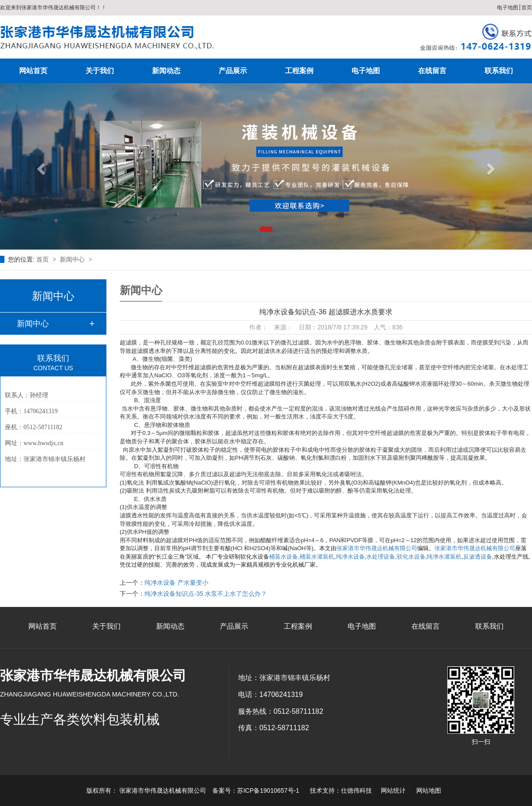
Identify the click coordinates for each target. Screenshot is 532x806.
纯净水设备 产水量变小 (176, 583)
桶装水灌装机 (317, 557)
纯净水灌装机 (444, 557)
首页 (527, 8)
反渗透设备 (478, 557)
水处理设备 (381, 557)
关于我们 (100, 71)
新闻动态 (166, 71)
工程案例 (299, 71)
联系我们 (499, 71)
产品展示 (233, 71)
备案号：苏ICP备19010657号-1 (256, 790)
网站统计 (393, 790)
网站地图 (429, 790)
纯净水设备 (350, 557)
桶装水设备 (284, 557)
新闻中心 (73, 259)
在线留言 (432, 71)
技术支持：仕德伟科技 (341, 790)
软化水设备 (411, 557)
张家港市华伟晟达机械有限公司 (377, 548)
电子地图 (508, 8)
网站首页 (33, 71)
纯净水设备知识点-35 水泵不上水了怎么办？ (206, 594)
